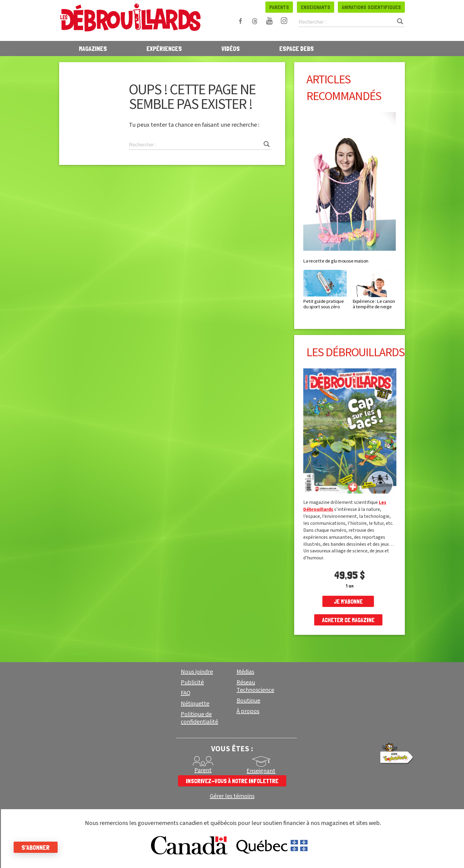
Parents (279, 7)
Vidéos (231, 49)
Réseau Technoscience (255, 686)
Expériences (164, 49)
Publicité (192, 682)
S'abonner (37, 847)
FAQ (186, 693)
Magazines (93, 49)
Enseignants (316, 7)
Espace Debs (297, 49)
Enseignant (261, 771)
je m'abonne (348, 602)
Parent (203, 770)
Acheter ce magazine (348, 620)
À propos (248, 711)
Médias (245, 672)
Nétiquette (195, 704)
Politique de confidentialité (199, 718)
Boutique (248, 701)
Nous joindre (197, 672)
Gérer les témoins (232, 796)
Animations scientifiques (371, 7)
